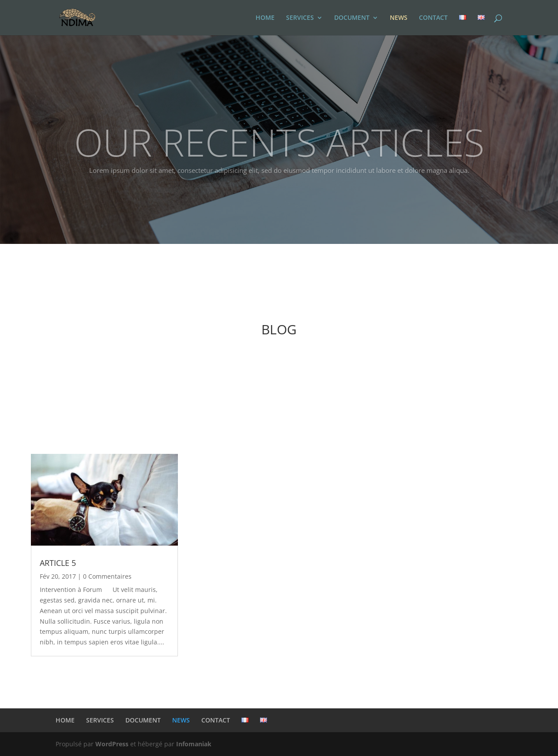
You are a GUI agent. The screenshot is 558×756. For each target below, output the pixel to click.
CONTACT (433, 18)
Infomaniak (194, 744)
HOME (265, 18)
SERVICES (300, 18)
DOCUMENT (352, 18)
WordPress (112, 744)
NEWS (399, 18)
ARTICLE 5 (58, 563)
